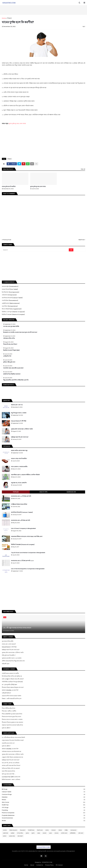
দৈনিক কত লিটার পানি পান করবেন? (11, 768)
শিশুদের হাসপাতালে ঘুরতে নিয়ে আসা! (11, 717)
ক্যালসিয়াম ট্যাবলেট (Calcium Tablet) (12, 298)
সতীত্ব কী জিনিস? (6, 693)
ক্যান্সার (47, 830)
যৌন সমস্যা (81, 833)
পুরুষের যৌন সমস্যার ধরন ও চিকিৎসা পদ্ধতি (22, 429)
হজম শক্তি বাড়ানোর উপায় (8, 771)
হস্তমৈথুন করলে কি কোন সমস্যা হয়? (20, 437)
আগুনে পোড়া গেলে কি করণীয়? (19, 459)
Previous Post (7, 240)
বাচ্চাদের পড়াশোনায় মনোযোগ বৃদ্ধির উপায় (12, 725)
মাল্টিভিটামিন (73, 833)
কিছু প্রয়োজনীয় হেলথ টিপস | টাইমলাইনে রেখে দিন (16, 380)
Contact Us (40, 865)
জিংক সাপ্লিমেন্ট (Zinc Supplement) (12, 309)
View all (83, 169)
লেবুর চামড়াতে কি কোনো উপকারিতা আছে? (13, 740)
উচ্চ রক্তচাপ (23, 830)
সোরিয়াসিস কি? (7, 356)
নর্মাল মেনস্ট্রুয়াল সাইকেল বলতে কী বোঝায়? (13, 679)
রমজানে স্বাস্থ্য (12, 836)
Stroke (43, 821)
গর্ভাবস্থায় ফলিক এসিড (9, 338)
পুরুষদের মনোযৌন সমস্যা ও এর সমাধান (12, 658)
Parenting (43, 810)
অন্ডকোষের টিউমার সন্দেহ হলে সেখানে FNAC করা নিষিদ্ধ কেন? (27, 537)
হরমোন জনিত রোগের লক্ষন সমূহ (19, 451)
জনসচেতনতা (73, 830)
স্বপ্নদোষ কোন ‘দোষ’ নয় (17, 405)
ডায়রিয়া (13, 833)
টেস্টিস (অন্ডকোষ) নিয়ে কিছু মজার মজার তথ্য (13, 661)
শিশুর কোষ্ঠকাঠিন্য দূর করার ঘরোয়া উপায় (12, 714)
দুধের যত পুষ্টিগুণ (6, 728)
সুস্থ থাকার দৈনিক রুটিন (8, 641)
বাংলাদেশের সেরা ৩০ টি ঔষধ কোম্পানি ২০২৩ (22, 561)
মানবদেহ (56, 833)
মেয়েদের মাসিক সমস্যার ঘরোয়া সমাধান (12, 696)
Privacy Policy (49, 865)
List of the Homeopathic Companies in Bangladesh (28, 569)
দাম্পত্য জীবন (20, 833)
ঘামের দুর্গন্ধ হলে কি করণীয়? (9, 187)
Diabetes (43, 797)
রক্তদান (5, 836)
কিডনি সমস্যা (40, 830)
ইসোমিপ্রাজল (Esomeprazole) (11, 292)
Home (4, 18)
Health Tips (43, 492)
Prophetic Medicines (43, 815)
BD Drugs (43, 789)
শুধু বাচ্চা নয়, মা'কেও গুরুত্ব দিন (19, 483)
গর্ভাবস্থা (60, 830)
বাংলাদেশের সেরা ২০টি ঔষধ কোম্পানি (21, 520)
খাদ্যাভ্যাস (54, 830)
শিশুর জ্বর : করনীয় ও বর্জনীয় (9, 711)
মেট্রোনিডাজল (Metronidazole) (11, 303)
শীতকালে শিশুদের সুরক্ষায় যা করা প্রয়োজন (12, 722)
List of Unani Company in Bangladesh (23, 528)
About (32, 865)
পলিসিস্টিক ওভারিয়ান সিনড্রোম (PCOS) (12, 682)
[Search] (35, 250)
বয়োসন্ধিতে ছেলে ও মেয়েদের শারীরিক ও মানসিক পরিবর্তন (25, 475)
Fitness (43, 800)
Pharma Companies (43, 813)
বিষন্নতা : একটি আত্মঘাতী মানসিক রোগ (12, 699)
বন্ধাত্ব (39, 833)
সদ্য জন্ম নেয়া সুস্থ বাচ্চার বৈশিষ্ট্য (11, 326)
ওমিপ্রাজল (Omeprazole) (9, 295)
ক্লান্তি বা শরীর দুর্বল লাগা (9, 362)
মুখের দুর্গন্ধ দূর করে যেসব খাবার (17, 124)
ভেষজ (50, 833)
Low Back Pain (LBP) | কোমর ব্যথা (11, 777)
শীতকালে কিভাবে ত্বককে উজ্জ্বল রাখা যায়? (13, 687)
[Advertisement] (44, 10)
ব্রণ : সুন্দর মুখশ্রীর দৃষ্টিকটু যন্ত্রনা (9, 685)
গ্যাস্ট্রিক (66, 830)
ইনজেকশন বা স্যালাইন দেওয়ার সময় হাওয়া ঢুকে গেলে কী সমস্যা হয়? (20, 332)
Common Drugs (43, 794)
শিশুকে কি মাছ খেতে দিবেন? (10, 344)
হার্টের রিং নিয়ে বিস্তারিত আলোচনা (12, 374)
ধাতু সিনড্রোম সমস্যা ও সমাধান (19, 413)
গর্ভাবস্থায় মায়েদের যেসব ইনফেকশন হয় (12, 751)
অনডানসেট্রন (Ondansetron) (10, 286)
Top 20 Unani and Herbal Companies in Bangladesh (28, 553)
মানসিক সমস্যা (64, 833)
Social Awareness (43, 818)
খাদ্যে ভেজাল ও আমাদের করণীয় (19, 467)
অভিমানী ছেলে (6, 664)
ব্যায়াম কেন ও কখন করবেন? (9, 644)
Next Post (81, 240)
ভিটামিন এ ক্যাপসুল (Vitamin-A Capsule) (13, 312)
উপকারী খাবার (31, 830)
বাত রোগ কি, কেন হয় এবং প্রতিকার (11, 763)
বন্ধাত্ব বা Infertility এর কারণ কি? (10, 690)
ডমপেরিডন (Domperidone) (10, 306)
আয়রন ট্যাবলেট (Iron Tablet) (10, 289)
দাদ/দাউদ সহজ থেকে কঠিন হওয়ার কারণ (13, 368)
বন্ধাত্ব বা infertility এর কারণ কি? (10, 749)
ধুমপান (33, 833)
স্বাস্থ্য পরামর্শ (20, 836)
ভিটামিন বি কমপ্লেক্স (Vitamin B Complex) (23, 545)
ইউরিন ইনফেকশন (13, 830)
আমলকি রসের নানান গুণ (8, 743)
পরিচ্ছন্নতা (9, 18)
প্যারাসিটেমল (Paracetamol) (10, 300)
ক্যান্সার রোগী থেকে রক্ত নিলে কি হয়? (11, 765)
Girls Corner (43, 802)
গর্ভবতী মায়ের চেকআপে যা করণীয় (10, 673)
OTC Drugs (43, 808)
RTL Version (59, 865)
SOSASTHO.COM (47, 862)
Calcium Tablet (43, 792)
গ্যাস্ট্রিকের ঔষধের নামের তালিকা (19, 504)
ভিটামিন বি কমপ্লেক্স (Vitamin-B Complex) (13, 314)
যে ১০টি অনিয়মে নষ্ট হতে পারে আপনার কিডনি (13, 737)
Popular (16, 492)
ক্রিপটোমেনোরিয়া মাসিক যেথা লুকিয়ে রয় (12, 676)
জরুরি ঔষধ (6, 833)
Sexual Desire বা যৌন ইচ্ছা (19, 421)
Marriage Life (71, 492)
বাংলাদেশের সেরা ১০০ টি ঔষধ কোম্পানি (21, 496)
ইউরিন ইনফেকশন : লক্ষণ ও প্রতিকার (11, 780)
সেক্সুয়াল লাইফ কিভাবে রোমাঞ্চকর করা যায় (12, 757)
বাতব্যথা (44, 833)
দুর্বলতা (27, 833)
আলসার (5, 830)
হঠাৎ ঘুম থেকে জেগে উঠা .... (9, 774)
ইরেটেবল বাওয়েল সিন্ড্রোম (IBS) (11, 350)
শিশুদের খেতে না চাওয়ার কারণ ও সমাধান (12, 719)
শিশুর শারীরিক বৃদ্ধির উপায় (9, 708)
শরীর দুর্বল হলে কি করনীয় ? (9, 655)
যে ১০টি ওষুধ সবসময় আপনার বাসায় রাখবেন (17, 628)
